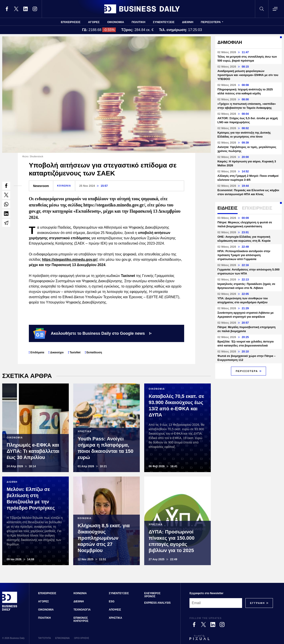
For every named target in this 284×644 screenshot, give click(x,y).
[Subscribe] (257, 603)
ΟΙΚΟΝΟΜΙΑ (116, 22)
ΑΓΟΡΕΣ (94, 22)
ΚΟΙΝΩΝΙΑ (64, 186)
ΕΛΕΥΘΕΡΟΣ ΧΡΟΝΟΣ (152, 595)
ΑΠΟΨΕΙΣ (115, 610)
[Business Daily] (10, 610)
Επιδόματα (37, 352)
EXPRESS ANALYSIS (157, 603)
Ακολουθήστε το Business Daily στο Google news (92, 333)
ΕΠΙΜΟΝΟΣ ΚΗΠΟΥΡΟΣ (81, 619)
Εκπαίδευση (94, 352)
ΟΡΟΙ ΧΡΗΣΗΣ (82, 638)
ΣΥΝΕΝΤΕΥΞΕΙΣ (164, 22)
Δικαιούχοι (57, 352)
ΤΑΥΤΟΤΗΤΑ (44, 638)
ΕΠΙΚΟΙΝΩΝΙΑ (62, 638)
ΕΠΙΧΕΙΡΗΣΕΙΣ (71, 22)
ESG (112, 601)
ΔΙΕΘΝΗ (188, 22)
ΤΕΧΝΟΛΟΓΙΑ (82, 610)
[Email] (216, 603)
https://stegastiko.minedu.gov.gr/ (70, 260)
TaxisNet (75, 352)
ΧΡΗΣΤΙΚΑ (116, 618)
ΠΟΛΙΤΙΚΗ (138, 22)
